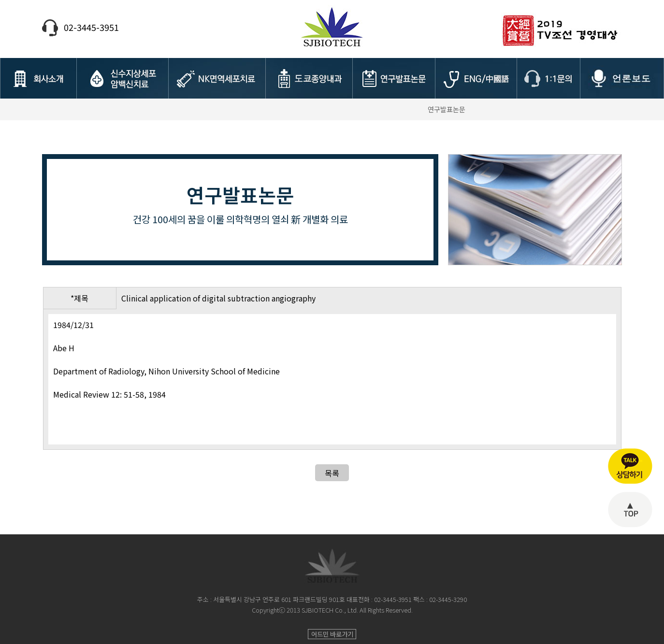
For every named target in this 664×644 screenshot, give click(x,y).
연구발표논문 (447, 109)
